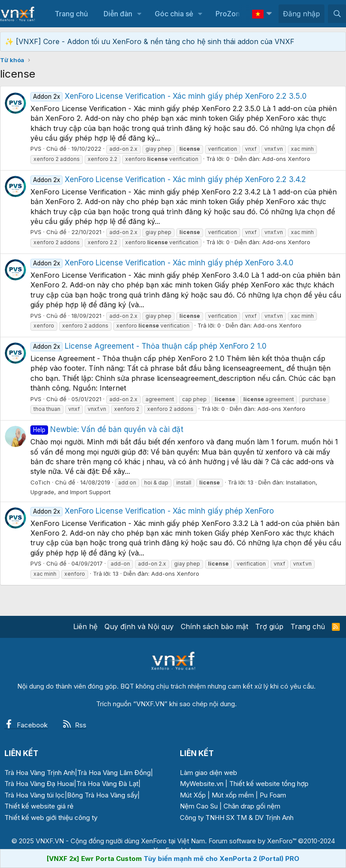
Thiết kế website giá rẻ (39, 806)
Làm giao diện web (208, 773)
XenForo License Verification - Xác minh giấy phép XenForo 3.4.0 (162, 263)
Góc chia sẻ (174, 14)
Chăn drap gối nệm (252, 806)
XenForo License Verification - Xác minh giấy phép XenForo (152, 511)
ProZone (230, 14)
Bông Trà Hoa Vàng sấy (102, 795)
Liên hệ (85, 626)
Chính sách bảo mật (214, 626)
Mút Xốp (193, 795)
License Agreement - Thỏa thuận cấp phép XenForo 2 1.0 (149, 346)
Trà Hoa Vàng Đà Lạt (107, 784)
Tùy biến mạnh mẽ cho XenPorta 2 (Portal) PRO (221, 859)
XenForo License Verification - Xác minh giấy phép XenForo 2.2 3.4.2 (168, 179)
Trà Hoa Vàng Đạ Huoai (39, 784)
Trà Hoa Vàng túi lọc (35, 795)
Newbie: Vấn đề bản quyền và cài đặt (107, 429)
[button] (140, 14)
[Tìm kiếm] (337, 14)
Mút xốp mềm (233, 795)
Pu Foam (273, 795)
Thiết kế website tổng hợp (269, 784)
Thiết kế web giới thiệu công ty (51, 818)
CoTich (40, 482)
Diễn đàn (118, 14)
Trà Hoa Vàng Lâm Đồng (114, 773)
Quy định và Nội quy (139, 626)
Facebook (26, 725)
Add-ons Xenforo (286, 159)
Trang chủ (71, 14)
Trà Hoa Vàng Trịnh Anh (40, 773)
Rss (74, 725)
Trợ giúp (269, 626)
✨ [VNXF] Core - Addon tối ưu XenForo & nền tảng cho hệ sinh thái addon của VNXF (150, 41)
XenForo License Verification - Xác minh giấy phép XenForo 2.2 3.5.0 (169, 96)
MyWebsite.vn (202, 784)
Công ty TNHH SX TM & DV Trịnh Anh (237, 818)
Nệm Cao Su (199, 806)
